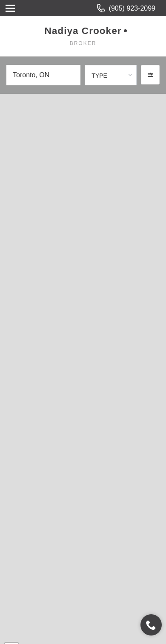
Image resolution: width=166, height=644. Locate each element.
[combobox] (111, 75)
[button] (150, 75)
